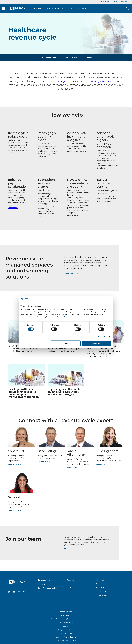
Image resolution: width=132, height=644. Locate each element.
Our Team (72, 9)
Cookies (66, 627)
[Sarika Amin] (22, 494)
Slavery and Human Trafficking (66, 642)
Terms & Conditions (66, 624)
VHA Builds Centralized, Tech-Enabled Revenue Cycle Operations (23, 350)
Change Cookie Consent (66, 631)
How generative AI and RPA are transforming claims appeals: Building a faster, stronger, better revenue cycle (103, 352)
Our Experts (72, 589)
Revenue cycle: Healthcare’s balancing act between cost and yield (65, 350)
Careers (84, 9)
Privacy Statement (66, 613)
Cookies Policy (63, 317)
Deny (66, 343)
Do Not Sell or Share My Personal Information (66, 620)
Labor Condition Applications (66, 638)
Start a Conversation (48, 59)
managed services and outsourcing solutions (83, 82)
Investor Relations (120, 2)
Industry (70, 585)
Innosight (41, 585)
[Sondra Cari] (22, 448)
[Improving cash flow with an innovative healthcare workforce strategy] (66, 387)
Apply (67, 549)
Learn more (13, 209)
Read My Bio (13, 466)
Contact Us (104, 2)
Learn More (70, 275)
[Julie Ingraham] (110, 448)
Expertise (50, 9)
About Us (100, 581)
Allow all (97, 343)
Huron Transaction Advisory (48, 589)
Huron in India (102, 597)
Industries (38, 9)
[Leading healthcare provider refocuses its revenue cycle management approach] (27, 387)
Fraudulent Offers (66, 634)
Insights (61, 9)
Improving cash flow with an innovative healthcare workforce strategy (64, 393)
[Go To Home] (19, 9)
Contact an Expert (72, 59)
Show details (103, 337)
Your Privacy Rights (66, 616)
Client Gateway (102, 589)
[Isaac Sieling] (51, 448)
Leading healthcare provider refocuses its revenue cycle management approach (24, 394)
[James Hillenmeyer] (81, 448)
